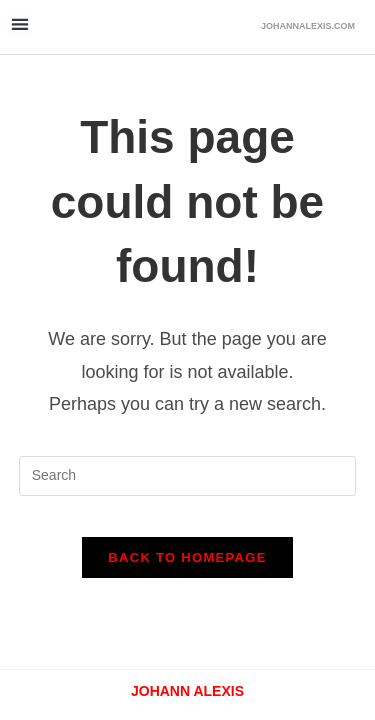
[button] (19, 23)
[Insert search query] (188, 476)
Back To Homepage (187, 557)
